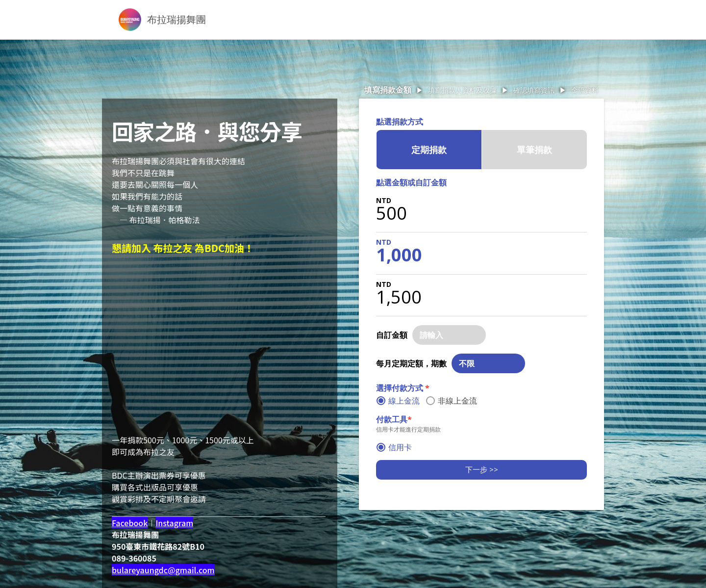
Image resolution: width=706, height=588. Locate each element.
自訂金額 (392, 335)
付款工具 (394, 419)
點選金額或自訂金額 (411, 182)
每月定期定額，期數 (411, 363)
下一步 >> (482, 469)
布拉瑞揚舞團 (176, 19)
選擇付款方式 (403, 388)
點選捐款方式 (400, 122)
